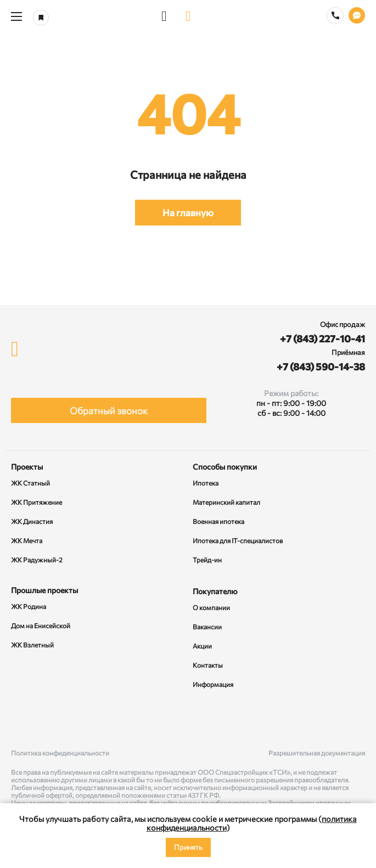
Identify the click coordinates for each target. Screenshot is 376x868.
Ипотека (206, 483)
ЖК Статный (30, 483)
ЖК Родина (29, 606)
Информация (213, 684)
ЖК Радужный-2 (37, 560)
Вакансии (207, 627)
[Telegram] (355, 720)
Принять (188, 847)
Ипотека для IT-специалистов (238, 540)
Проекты (27, 467)
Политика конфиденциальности (60, 753)
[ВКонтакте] (21, 720)
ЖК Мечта (27, 540)
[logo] (188, 16)
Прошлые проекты (44, 590)
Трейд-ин (207, 560)
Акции (202, 646)
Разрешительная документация (317, 753)
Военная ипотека (218, 521)
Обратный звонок (109, 411)
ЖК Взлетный (32, 645)
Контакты (208, 665)
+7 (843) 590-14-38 (321, 367)
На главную (188, 213)
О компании (211, 607)
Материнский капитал (226, 502)
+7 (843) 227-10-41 (322, 339)
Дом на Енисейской (41, 625)
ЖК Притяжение (37, 502)
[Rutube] (188, 720)
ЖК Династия (32, 521)
